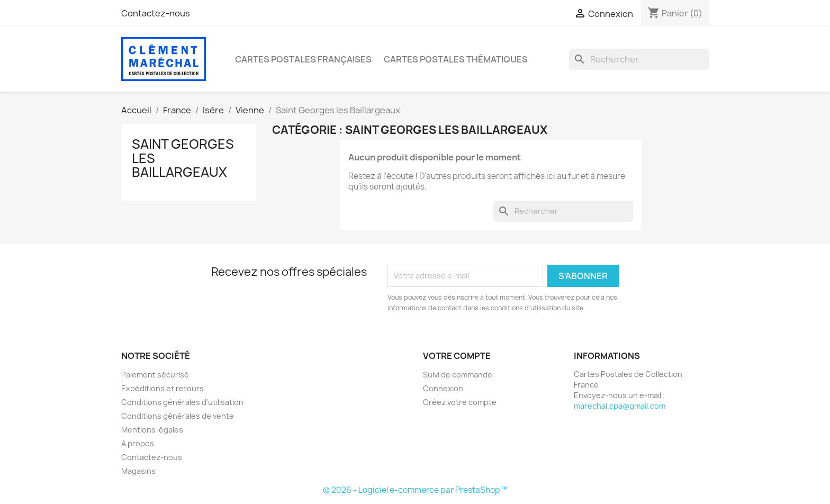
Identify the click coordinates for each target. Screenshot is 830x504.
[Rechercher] (639, 59)
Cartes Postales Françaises (303, 59)
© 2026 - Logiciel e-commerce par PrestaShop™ (415, 490)
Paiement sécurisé (155, 375)
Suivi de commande (458, 375)
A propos (138, 443)
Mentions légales (152, 430)
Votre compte (457, 356)
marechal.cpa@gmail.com (620, 406)
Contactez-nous (156, 13)
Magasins (138, 471)
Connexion (443, 388)
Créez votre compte (460, 402)
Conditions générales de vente (178, 416)
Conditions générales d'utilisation (182, 402)
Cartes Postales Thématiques (456, 59)
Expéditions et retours (163, 388)
